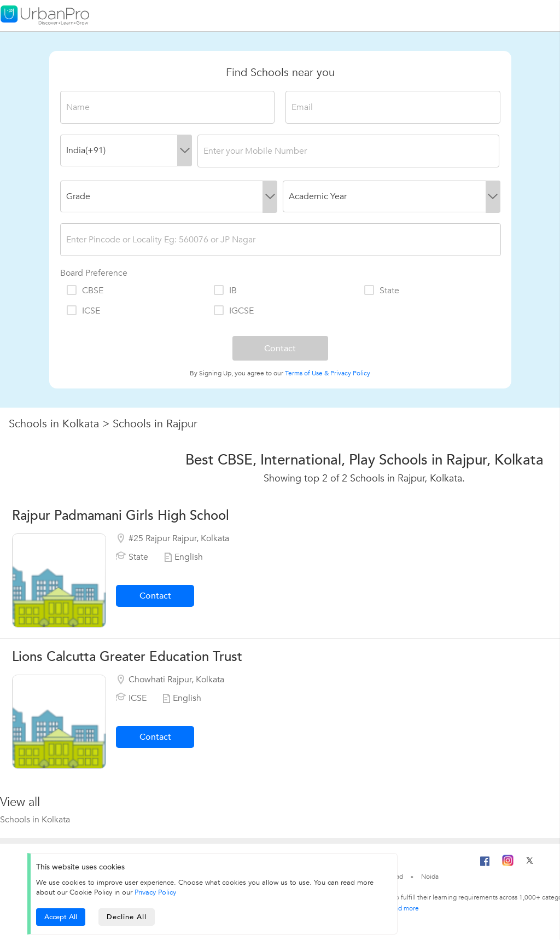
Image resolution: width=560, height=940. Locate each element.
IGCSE (233, 311)
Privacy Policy (350, 373)
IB (225, 291)
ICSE (83, 311)
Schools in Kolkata (54, 424)
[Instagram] (508, 864)
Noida (430, 877)
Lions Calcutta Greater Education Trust (127, 657)
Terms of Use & (307, 373)
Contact (155, 596)
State (381, 291)
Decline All (127, 917)
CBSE (84, 291)
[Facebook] (485, 866)
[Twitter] (530, 864)
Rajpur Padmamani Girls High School (121, 516)
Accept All (61, 917)
